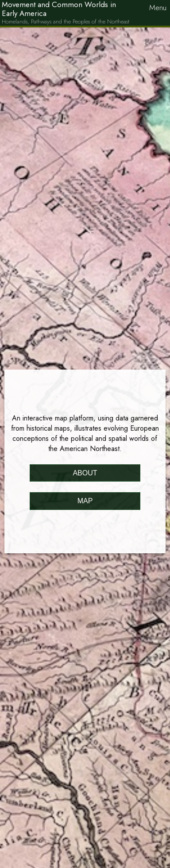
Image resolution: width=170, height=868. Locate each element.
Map (85, 501)
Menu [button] (158, 8)
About (85, 473)
